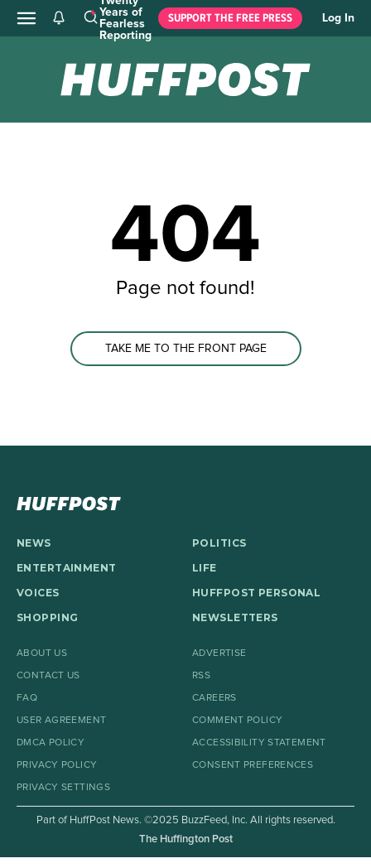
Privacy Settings (63, 788)
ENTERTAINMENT (67, 568)
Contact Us (48, 676)
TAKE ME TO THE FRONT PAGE (186, 349)
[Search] (90, 18)
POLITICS (219, 543)
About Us (42, 653)
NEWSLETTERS (235, 617)
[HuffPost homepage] (69, 504)
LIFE (205, 568)
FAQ (27, 698)
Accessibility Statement (259, 743)
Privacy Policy (57, 765)
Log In (338, 18)
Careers (214, 698)
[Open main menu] (26, 18)
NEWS (34, 543)
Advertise (219, 653)
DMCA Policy (51, 743)
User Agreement (61, 721)
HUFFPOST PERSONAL (256, 593)
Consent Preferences (253, 765)
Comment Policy (237, 721)
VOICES (38, 593)
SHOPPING (47, 617)
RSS (201, 676)
